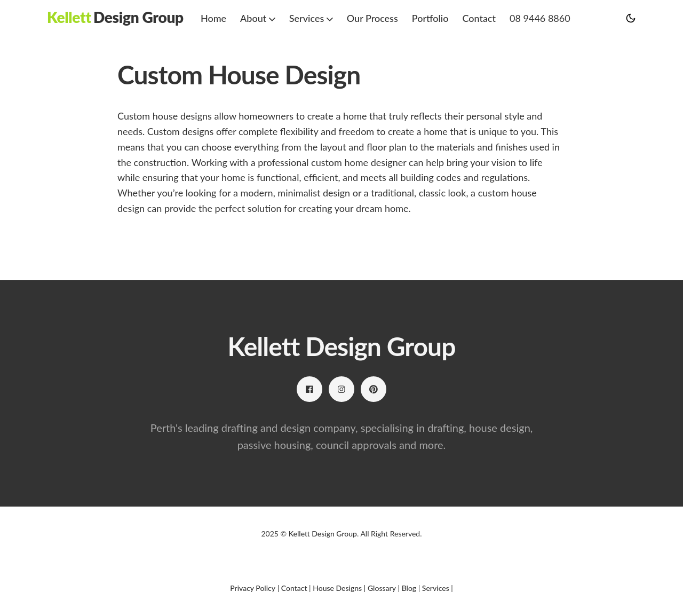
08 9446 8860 (540, 18)
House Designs (337, 588)
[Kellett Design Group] (115, 17)
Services (436, 588)
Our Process (372, 18)
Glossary (382, 588)
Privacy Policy (253, 588)
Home (213, 18)
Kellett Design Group (323, 534)
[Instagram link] (341, 389)
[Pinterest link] (374, 389)
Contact (479, 18)
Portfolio (430, 18)
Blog (409, 588)
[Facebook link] (309, 389)
